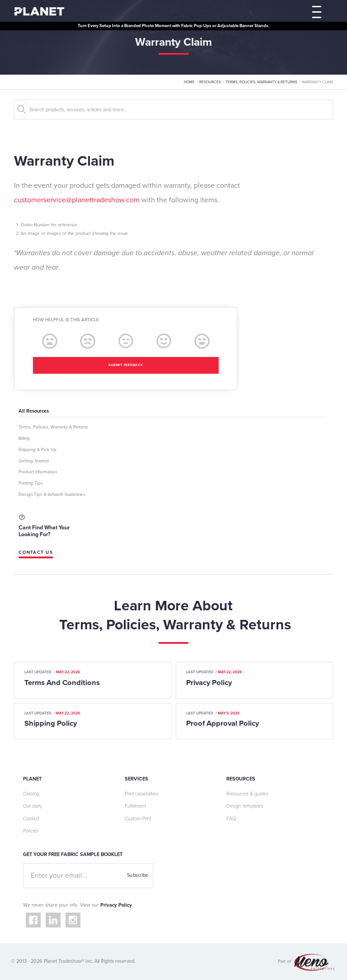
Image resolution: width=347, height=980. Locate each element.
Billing (24, 438)
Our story (33, 806)
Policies (31, 831)
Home (189, 82)
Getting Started (34, 461)
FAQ (231, 819)
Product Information (38, 472)
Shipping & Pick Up (38, 450)
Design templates (245, 806)
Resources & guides (247, 794)
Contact (31, 819)
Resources (210, 82)
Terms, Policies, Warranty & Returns (261, 82)
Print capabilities (141, 794)
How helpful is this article (66, 320)
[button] (317, 11)
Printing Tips (31, 483)
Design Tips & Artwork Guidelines (52, 495)
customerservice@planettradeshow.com (77, 200)
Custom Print (138, 819)
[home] (39, 11)
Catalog (31, 794)
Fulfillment (135, 806)
